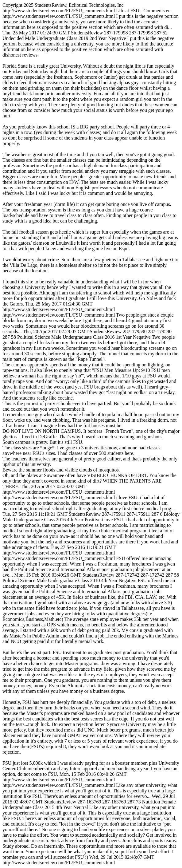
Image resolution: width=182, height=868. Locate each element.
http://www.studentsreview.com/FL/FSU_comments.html (91, 434)
